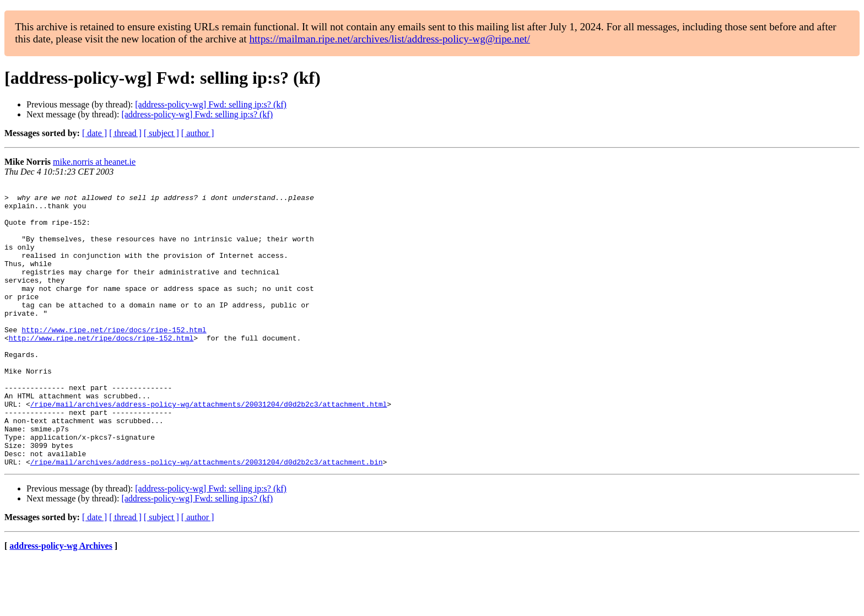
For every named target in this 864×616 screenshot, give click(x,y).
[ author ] (198, 133)
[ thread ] (125, 133)
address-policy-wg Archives (61, 602)
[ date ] (94, 133)
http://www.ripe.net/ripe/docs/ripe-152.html (114, 359)
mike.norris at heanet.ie (94, 162)
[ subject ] (161, 133)
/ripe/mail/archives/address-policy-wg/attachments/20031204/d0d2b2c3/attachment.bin (207, 518)
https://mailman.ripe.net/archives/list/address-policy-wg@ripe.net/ (390, 39)
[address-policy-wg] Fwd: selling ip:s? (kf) (211, 104)
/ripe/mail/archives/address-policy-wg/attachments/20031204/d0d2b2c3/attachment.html (209, 449)
